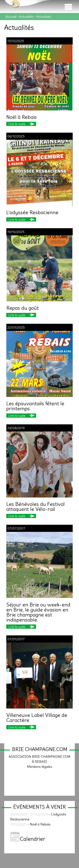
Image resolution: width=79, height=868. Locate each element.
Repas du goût (23, 308)
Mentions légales (40, 767)
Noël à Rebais (21, 117)
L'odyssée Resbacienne (32, 212)
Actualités (26, 17)
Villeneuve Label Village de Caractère (37, 718)
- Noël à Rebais (30, 824)
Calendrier (28, 839)
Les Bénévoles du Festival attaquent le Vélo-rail (35, 507)
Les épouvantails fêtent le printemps (35, 406)
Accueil (11, 17)
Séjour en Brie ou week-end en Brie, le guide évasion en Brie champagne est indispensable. (38, 612)
